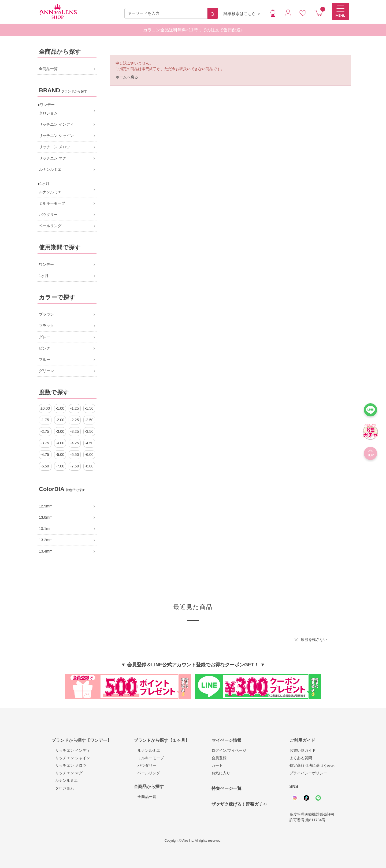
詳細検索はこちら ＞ (242, 14)
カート (217, 765)
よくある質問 (301, 758)
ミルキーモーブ (149, 758)
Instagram (295, 798)
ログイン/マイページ (229, 750)
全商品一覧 (145, 797)
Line (318, 798)
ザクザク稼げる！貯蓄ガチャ (239, 804)
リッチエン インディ (71, 750)
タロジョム (63, 788)
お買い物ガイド (303, 750)
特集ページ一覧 (227, 788)
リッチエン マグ (67, 773)
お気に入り (221, 773)
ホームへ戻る (127, 77)
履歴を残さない (314, 640)
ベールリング (147, 773)
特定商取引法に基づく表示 (312, 765)
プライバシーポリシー (308, 773)
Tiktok (306, 798)
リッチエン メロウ (69, 765)
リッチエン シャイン (71, 758)
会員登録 (219, 758)
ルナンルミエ (65, 780)
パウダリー (145, 765)
